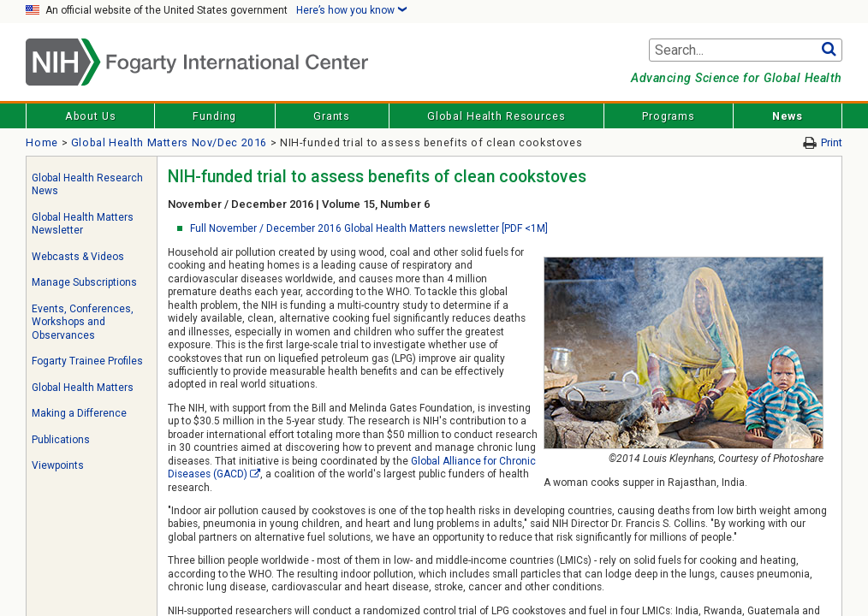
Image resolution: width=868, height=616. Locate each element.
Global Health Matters (83, 388)
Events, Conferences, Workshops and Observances (83, 322)
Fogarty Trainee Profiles (87, 361)
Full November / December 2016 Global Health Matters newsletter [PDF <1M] (369, 228)
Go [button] (829, 50)
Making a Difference (79, 413)
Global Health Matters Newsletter (83, 224)
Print (832, 142)
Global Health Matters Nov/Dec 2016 (169, 142)
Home (42, 142)
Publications (61, 440)
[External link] (255, 474)
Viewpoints (58, 465)
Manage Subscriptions (84, 282)
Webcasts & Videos (78, 257)
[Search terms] (746, 50)
